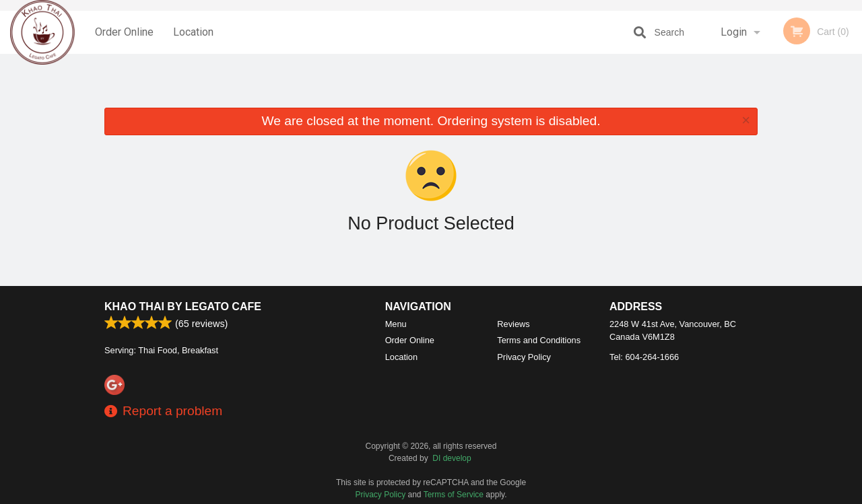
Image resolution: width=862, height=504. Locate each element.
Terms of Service (454, 495)
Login (734, 32)
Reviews (513, 324)
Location (193, 32)
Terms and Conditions (539, 340)
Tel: (644, 357)
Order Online (124, 32)
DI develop (452, 458)
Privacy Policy (524, 357)
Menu (396, 324)
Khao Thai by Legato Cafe (183, 307)
